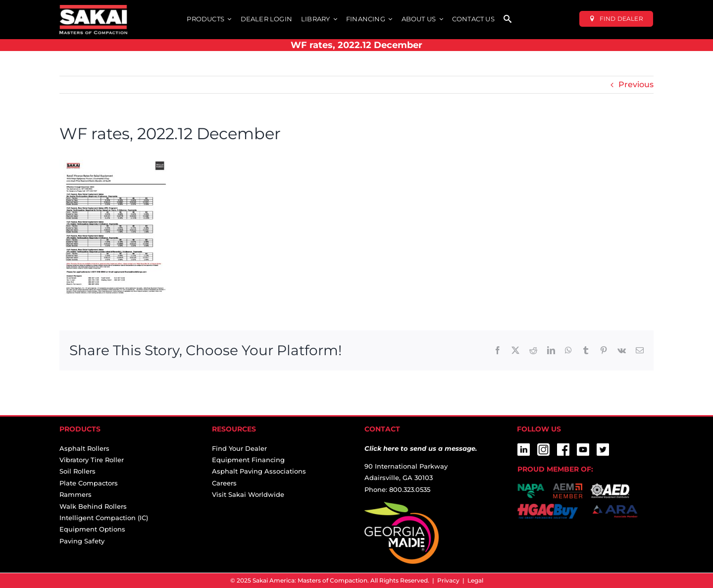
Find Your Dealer (239, 448)
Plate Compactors (89, 483)
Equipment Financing (248, 460)
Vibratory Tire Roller (92, 460)
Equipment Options (92, 529)
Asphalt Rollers (84, 448)
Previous (636, 84)
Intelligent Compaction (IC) (104, 518)
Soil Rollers (77, 471)
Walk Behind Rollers (93, 506)
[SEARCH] (508, 20)
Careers (224, 483)
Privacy (448, 580)
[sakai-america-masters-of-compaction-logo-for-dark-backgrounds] (93, 9)
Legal (475, 580)
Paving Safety (82, 541)
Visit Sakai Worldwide (248, 494)
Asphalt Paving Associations (259, 471)
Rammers (76, 494)
